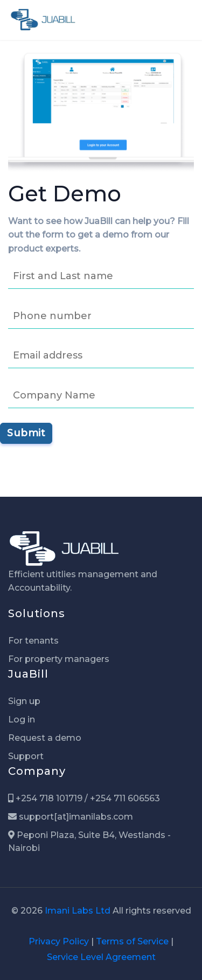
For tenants (33, 641)
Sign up (24, 701)
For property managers (59, 659)
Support (26, 756)
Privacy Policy (59, 941)
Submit (26, 433)
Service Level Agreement (101, 957)
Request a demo (45, 738)
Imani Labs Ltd (78, 911)
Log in (22, 719)
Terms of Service (132, 941)
